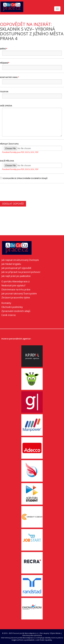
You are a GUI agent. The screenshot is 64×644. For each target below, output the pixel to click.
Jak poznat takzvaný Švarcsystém (19, 294)
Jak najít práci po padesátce (16, 276)
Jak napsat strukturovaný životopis (20, 260)
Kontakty (6, 303)
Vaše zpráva (6, 106)
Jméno (3, 49)
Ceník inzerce (9, 315)
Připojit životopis (9, 144)
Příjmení (4, 63)
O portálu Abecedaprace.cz (16, 281)
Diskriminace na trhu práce (16, 289)
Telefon (4, 92)
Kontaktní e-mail (9, 77)
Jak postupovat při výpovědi (16, 268)
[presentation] (22, 192)
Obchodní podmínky (12, 307)
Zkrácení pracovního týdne (16, 298)
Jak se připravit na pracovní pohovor (21, 272)
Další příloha (7, 161)
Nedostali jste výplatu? (13, 285)
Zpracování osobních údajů (16, 311)
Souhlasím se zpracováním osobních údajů (24, 178)
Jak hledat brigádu (11, 264)
